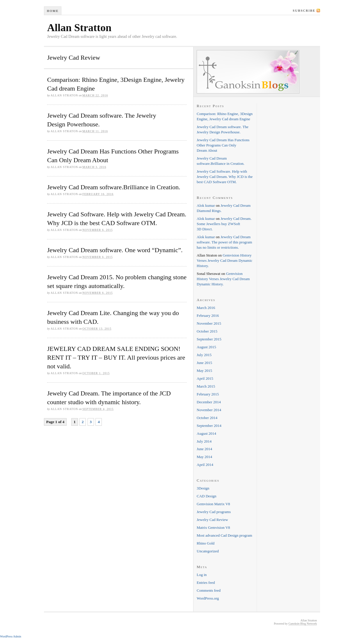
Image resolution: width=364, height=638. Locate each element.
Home (53, 11)
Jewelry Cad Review (212, 520)
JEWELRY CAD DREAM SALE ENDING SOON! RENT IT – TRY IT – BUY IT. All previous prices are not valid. (116, 357)
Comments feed (209, 590)
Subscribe (304, 10)
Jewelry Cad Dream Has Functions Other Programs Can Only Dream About (223, 145)
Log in (202, 575)
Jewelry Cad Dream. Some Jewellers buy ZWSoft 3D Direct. (224, 224)
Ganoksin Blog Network (303, 624)
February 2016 (208, 316)
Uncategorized (208, 551)
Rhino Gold (206, 543)
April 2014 (205, 465)
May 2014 (204, 457)
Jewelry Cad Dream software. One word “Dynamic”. (115, 250)
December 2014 (209, 402)
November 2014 (209, 410)
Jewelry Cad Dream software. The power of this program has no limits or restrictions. (224, 242)
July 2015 (204, 355)
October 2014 (207, 418)
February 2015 (208, 394)
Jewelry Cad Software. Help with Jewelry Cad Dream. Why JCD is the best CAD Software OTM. (225, 177)
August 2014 (206, 433)
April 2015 (205, 378)
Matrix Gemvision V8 (213, 527)
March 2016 (206, 308)
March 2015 (206, 386)
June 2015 (204, 363)
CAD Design (207, 496)
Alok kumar (206, 205)
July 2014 (204, 441)
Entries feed (206, 583)
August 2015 (206, 347)
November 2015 (209, 323)
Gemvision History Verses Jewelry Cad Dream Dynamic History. (224, 260)
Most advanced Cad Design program (224, 535)
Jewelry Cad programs (214, 512)
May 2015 (204, 371)
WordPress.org (208, 598)
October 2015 (207, 331)
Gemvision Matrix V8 (213, 504)
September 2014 (209, 426)
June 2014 (204, 449)
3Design (203, 488)
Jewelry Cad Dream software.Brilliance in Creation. (114, 187)
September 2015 (209, 339)
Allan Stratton (79, 28)
